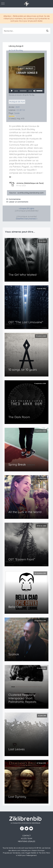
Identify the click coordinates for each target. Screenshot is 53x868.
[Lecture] (12, 91)
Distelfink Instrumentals (26, 219)
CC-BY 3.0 (21, 110)
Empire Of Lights (27, 208)
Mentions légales (27, 841)
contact (27, 836)
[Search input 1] (24, 31)
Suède (17, 113)
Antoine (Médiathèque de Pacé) (30, 183)
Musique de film (17, 102)
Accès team (26, 838)
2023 (18, 107)
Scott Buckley (17, 50)
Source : (26, 193)
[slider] (23, 91)
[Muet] (34, 91)
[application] (26, 91)
